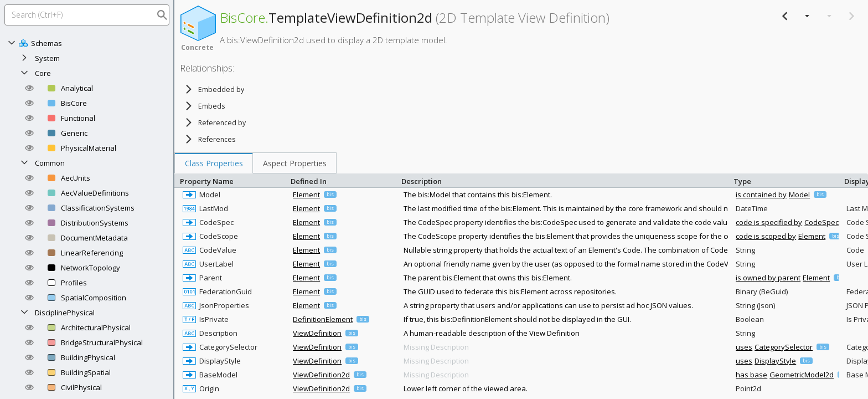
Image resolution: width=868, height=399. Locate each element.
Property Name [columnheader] (232, 180)
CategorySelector (784, 347)
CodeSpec (821, 222)
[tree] (241, 114)
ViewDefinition (317, 333)
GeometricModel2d (802, 375)
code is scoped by (766, 236)
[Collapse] (12, 43)
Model (799, 195)
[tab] (214, 163)
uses (744, 347)
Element (306, 195)
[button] (29, 88)
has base (751, 375)
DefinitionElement (323, 319)
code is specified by (769, 222)
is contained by (761, 195)
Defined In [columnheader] (343, 180)
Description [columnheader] (565, 180)
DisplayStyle (775, 361)
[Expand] (24, 58)
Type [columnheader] (786, 180)
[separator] (174, 199)
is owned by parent (768, 278)
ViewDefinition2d (321, 375)
